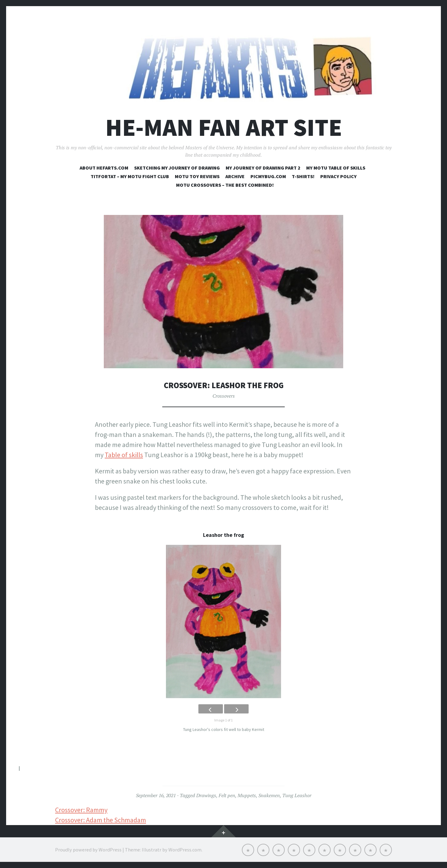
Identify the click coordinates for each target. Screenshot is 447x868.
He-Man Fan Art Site (224, 127)
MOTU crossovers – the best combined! (225, 185)
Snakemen (269, 795)
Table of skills (124, 455)
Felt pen (227, 795)
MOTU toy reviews (197, 176)
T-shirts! (303, 176)
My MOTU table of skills (336, 168)
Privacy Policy (338, 176)
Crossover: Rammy (81, 810)
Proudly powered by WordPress (88, 850)
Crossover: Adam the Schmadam (101, 820)
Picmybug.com (268, 176)
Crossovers (224, 396)
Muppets (247, 795)
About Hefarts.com (104, 168)
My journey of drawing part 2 (263, 168)
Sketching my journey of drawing (177, 168)
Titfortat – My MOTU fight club (130, 176)
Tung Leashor (297, 795)
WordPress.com (185, 850)
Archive (235, 176)
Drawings (206, 795)
